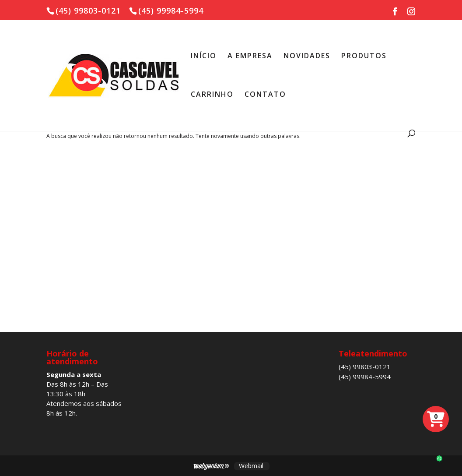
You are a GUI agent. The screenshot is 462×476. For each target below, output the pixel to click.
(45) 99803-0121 (365, 367)
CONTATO (265, 95)
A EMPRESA (250, 56)
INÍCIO (204, 56)
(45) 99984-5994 (365, 377)
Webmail (251, 466)
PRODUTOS (364, 56)
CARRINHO (212, 95)
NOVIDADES (307, 56)
